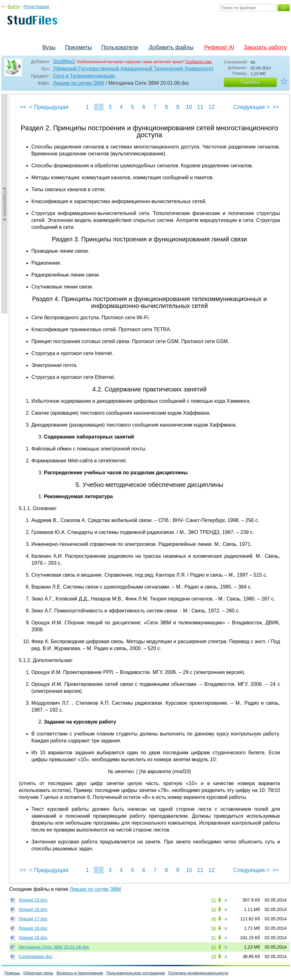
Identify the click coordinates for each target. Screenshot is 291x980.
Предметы (78, 47)
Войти (14, 7)
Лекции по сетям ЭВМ (79, 83)
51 (214, 900)
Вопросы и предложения (80, 973)
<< (23, 107)
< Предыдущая (49, 107)
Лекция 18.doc (33, 928)
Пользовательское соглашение (136, 973)
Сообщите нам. (199, 62)
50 (214, 909)
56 (214, 928)
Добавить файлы (171, 47)
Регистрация (36, 7)
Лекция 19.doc (33, 938)
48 (214, 919)
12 (211, 107)
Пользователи (120, 47)
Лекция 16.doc (33, 909)
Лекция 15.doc (33, 900)
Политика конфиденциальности (198, 973)
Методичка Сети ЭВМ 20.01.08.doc (54, 947)
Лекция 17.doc (33, 919)
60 (214, 947)
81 (214, 938)
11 (200, 107)
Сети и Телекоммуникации (85, 76)
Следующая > (251, 107)
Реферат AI (219, 47)
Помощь (12, 973)
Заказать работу (265, 47)
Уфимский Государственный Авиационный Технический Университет (133, 69)
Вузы (49, 47)
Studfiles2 (64, 61)
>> (276, 107)
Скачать (250, 82)
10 (189, 107)
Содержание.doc (35, 956)
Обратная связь (38, 973)
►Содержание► (5, 204)
